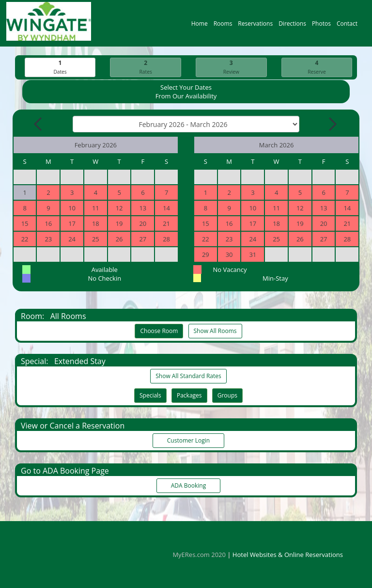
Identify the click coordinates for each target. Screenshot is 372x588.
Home (200, 26)
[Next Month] (332, 125)
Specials (150, 396)
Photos (321, 26)
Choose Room (159, 331)
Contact (347, 26)
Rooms (223, 26)
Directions (292, 26)
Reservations (255, 26)
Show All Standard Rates (188, 376)
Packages (189, 396)
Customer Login (188, 441)
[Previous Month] (39, 125)
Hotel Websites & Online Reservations (288, 555)
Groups (227, 396)
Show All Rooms (215, 331)
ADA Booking (188, 486)
